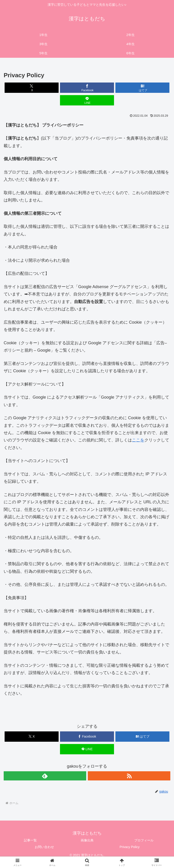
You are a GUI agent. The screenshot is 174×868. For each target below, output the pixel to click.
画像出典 (87, 840)
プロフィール (144, 840)
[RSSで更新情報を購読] (129, 776)
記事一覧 (30, 840)
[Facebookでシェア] (87, 88)
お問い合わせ (44, 847)
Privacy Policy (130, 847)
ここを (138, 440)
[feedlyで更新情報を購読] (45, 776)
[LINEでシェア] (87, 100)
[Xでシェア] (32, 88)
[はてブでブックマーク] (143, 88)
